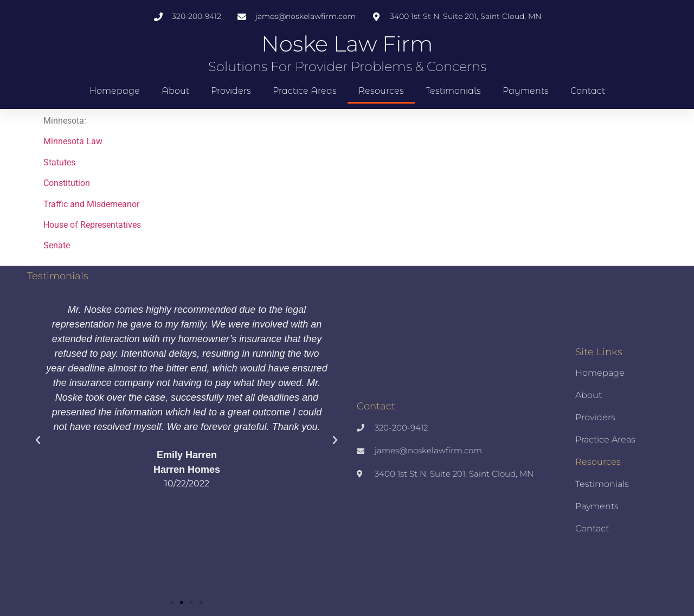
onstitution (69, 183)
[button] (38, 440)
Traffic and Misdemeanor (91, 204)
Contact (588, 91)
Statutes (59, 162)
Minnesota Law (73, 141)
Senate (57, 245)
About (175, 91)
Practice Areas (305, 91)
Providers (231, 91)
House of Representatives (92, 225)
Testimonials (453, 91)
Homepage (115, 91)
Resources (381, 91)
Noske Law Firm (347, 44)
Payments (526, 91)
